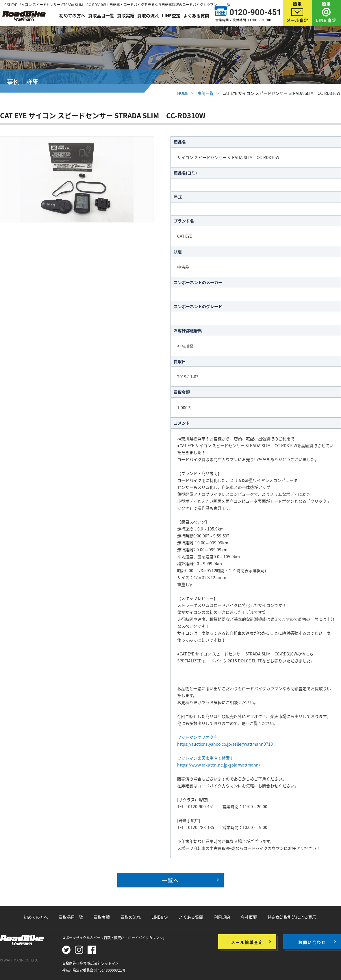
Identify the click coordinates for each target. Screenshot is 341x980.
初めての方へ (72, 15)
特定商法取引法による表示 (292, 917)
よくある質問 (196, 15)
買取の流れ (148, 15)
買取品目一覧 (101, 15)
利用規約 (222, 917)
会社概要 (249, 917)
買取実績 (126, 15)
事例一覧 (205, 93)
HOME (183, 93)
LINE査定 (171, 15)
